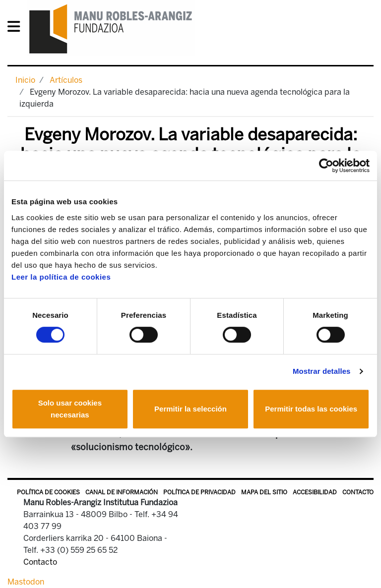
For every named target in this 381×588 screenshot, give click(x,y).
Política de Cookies (48, 492)
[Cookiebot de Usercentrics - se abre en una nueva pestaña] (326, 166)
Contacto (358, 492)
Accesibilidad (315, 492)
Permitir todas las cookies (311, 409)
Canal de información (122, 492)
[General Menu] (17, 29)
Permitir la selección (190, 409)
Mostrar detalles (322, 371)
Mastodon (26, 582)
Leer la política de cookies (61, 277)
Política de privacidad (199, 492)
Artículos (66, 80)
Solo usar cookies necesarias (70, 409)
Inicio (25, 80)
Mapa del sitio (264, 492)
